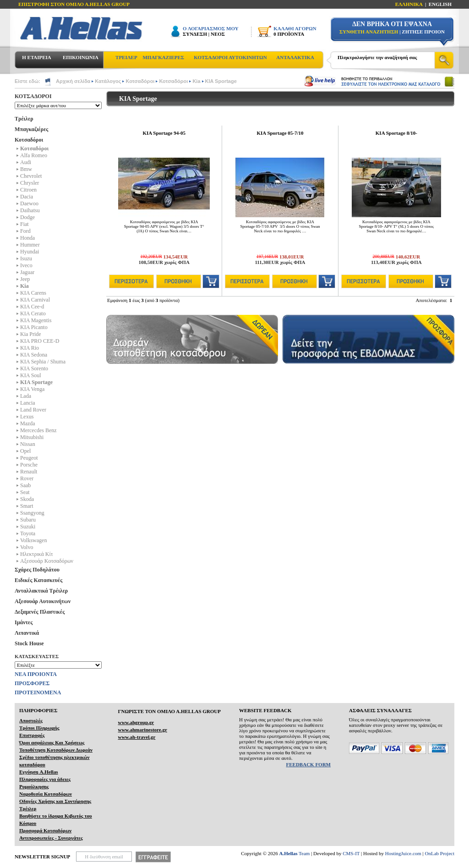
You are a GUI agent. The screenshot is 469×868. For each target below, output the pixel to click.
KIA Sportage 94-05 (164, 133)
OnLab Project (440, 853)
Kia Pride (31, 334)
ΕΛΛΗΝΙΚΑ (409, 4)
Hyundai (30, 252)
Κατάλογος (108, 81)
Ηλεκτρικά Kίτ (37, 554)
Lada (26, 396)
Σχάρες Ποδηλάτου (37, 570)
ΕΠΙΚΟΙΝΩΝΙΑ (81, 57)
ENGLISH (440, 4)
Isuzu (26, 258)
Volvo (27, 547)
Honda (27, 238)
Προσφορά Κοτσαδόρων (45, 830)
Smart (27, 506)
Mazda (28, 423)
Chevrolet (31, 176)
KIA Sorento (34, 368)
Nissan (28, 444)
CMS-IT (351, 853)
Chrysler (30, 183)
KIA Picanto (34, 327)
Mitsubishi (32, 437)
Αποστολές (31, 720)
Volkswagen (33, 540)
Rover (27, 478)
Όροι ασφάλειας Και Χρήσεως (52, 742)
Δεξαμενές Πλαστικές (40, 612)
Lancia (28, 403)
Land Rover (33, 410)
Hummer (30, 245)
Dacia (27, 197)
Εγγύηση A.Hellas (39, 772)
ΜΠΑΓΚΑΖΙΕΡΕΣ (163, 57)
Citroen (28, 190)
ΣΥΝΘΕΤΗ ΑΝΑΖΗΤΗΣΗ (369, 32)
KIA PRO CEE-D (40, 341)
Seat (25, 492)
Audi (26, 162)
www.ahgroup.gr (136, 722)
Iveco (26, 265)
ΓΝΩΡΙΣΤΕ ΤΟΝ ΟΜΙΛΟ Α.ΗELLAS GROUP (169, 711)
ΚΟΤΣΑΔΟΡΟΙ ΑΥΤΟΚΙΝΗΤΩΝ (230, 57)
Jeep (25, 279)
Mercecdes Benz (38, 430)
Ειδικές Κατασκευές (38, 580)
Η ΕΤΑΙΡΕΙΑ (36, 57)
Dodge (27, 217)
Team (295, 853)
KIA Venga (32, 389)
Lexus (27, 417)
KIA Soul (31, 375)
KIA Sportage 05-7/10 (280, 133)
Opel (25, 451)
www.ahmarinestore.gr (142, 730)
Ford (25, 231)
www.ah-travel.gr (136, 737)
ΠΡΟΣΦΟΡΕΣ (32, 683)
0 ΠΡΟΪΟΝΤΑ (289, 34)
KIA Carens (33, 293)
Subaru (28, 520)
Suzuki (28, 527)
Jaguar (27, 272)
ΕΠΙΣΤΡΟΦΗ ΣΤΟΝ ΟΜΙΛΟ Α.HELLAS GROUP (74, 4)
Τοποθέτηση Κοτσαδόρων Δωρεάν (56, 750)
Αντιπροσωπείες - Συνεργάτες (51, 838)
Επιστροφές (32, 735)
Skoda (27, 499)
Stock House (29, 643)
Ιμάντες (24, 622)
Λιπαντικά (27, 633)
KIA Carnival (35, 300)
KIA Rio (30, 348)
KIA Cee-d (32, 307)
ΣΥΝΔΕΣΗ (195, 34)
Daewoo (29, 203)
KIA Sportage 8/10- (396, 133)
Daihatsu (30, 210)
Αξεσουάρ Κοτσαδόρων (47, 561)
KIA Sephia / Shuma (43, 362)
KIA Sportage (221, 81)
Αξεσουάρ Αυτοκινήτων (43, 601)
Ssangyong (32, 513)
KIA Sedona (34, 355)
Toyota (28, 533)
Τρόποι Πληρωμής (39, 728)
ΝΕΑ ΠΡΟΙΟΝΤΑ (36, 674)
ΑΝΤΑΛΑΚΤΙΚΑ (295, 57)
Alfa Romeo (34, 155)
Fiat (25, 224)
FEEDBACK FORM (308, 764)
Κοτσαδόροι (140, 81)
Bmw (26, 169)
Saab (25, 485)
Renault (29, 472)
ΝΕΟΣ (218, 34)
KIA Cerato (33, 313)
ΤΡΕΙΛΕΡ (126, 57)
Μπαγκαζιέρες (31, 129)
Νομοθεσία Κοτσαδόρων (46, 794)
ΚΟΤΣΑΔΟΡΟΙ (33, 96)
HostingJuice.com (403, 853)
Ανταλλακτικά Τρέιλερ (41, 591)
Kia (196, 81)
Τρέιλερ (24, 119)
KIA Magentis (36, 320)
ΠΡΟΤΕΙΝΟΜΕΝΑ (38, 692)
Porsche (29, 465)
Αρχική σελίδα (73, 81)
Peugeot (29, 458)
